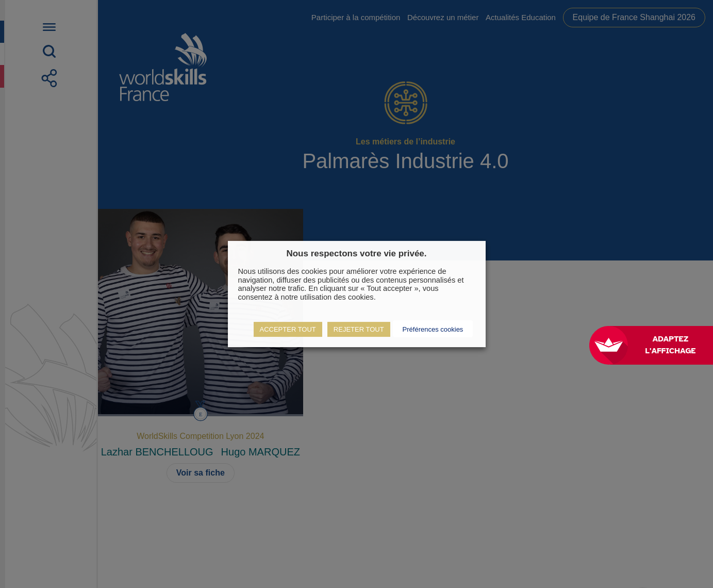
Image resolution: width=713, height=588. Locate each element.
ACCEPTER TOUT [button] (288, 329)
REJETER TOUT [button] (359, 329)
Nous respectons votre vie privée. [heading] (356, 254)
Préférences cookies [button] (433, 329)
